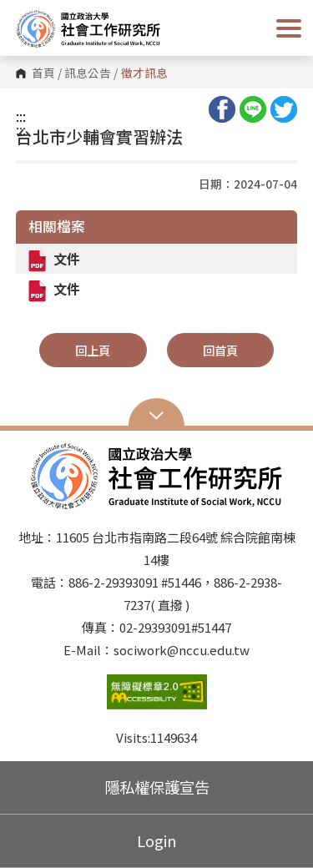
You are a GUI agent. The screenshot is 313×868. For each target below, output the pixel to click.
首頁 (43, 73)
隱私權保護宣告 (157, 787)
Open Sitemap (156, 414)
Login (157, 840)
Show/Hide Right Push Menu (289, 28)
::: (21, 116)
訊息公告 (88, 73)
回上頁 (93, 350)
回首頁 (220, 350)
